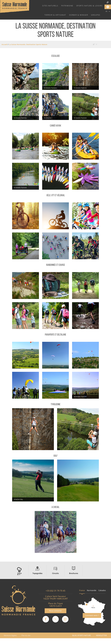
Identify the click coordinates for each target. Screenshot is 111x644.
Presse (88, 641)
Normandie (92, 590)
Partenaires (102, 641)
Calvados (102, 590)
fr (106, 11)
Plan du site (26, 635)
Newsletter (101, 635)
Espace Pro (75, 641)
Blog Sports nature (82, 635)
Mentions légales (10, 635)
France (82, 590)
